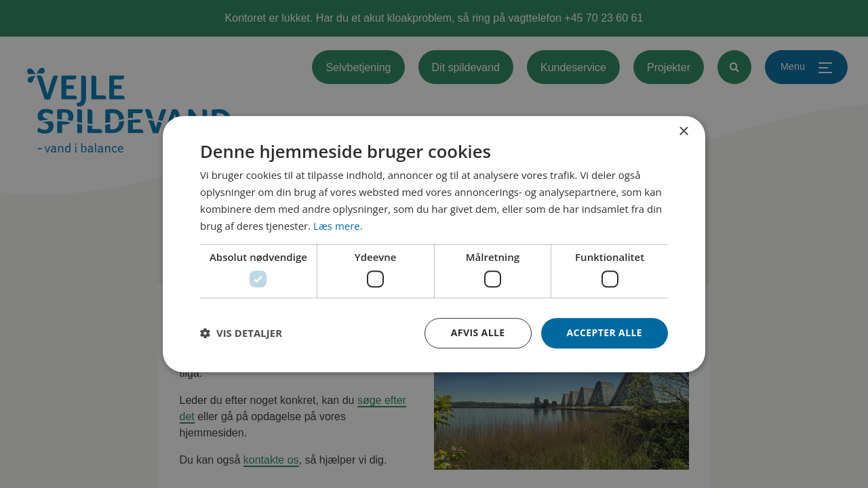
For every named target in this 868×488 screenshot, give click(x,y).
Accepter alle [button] (605, 332)
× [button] (683, 132)
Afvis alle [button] (478, 332)
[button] (241, 333)
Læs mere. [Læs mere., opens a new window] (338, 226)
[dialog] (434, 244)
